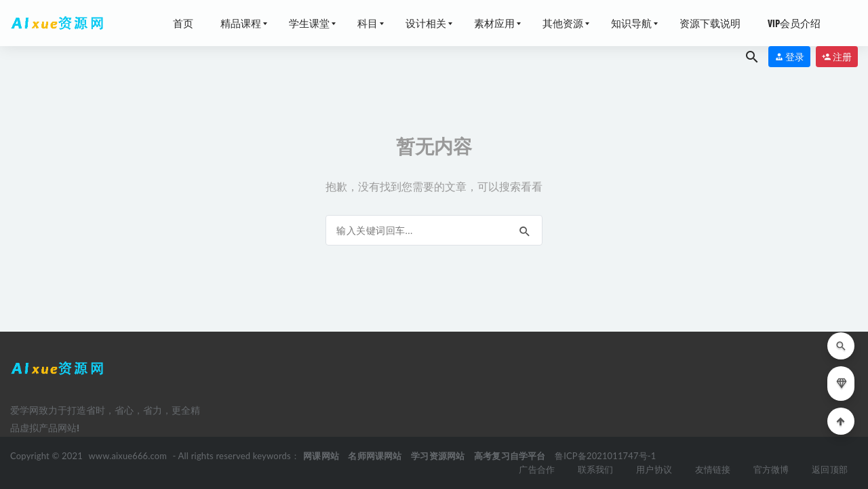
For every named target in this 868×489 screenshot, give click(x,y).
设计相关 (426, 23)
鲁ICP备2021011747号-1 (607, 456)
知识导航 (631, 23)
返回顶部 (830, 469)
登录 (789, 57)
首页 (183, 23)
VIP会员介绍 (794, 23)
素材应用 (494, 23)
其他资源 (563, 23)
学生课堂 (309, 23)
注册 (837, 57)
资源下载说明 (710, 23)
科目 (368, 23)
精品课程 (241, 23)
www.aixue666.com (129, 456)
